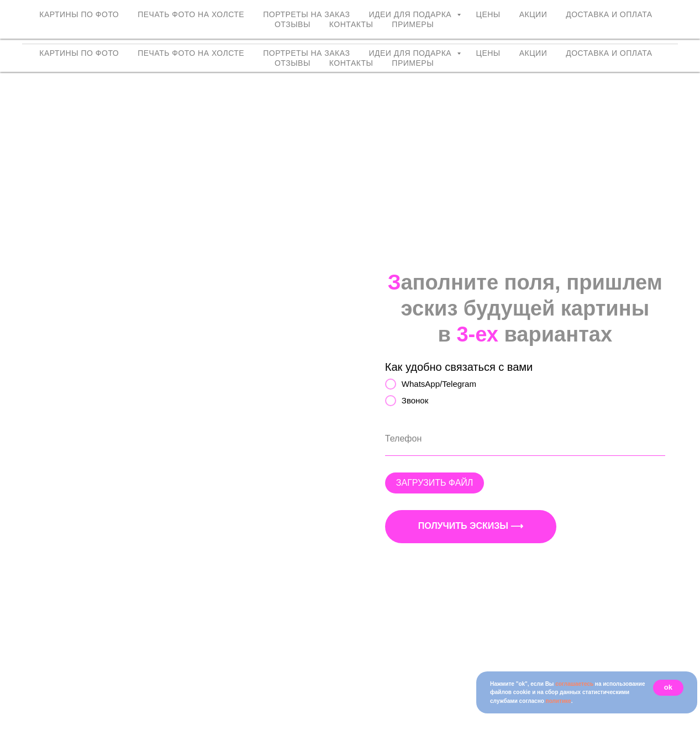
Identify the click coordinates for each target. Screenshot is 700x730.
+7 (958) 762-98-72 (590, 16)
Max (669, 30)
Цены (488, 53)
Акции (533, 53)
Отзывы (293, 63)
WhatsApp (579, 30)
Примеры (413, 63)
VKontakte (525, 30)
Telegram (630, 30)
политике (559, 701)
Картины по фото (79, 53)
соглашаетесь (574, 684)
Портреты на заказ (306, 53)
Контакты (351, 63)
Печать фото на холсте (191, 53)
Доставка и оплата (609, 53)
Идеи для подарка (411, 53)
